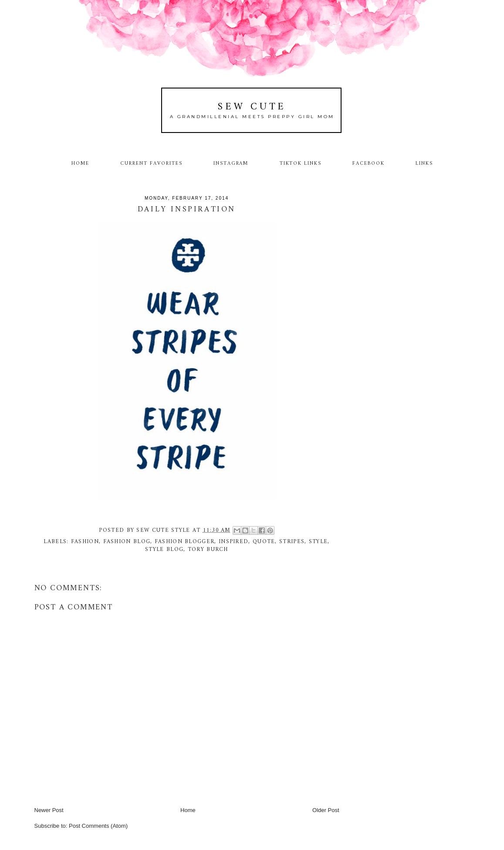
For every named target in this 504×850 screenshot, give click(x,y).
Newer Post (49, 810)
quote (264, 542)
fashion (85, 542)
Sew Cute (252, 107)
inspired (233, 542)
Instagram (231, 163)
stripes (292, 542)
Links (424, 163)
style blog (164, 549)
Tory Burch (208, 549)
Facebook (369, 163)
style (318, 542)
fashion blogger (185, 542)
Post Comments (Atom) (98, 826)
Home (80, 163)
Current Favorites (151, 163)
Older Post (326, 810)
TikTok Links (301, 163)
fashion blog (127, 542)
